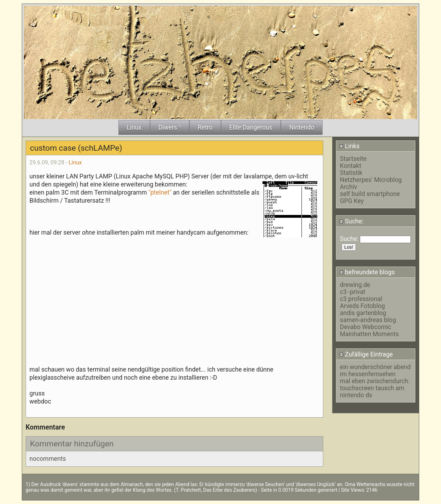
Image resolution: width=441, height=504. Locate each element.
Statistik (351, 173)
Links (349, 146)
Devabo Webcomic (365, 327)
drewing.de (355, 285)
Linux (75, 162)
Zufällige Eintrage (366, 354)
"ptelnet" (160, 192)
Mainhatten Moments (369, 334)
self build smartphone (370, 194)
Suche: (351, 221)
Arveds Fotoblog (362, 306)
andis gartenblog (363, 313)
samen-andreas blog (368, 320)
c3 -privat (352, 292)
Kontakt (351, 166)
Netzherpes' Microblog (371, 180)
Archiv (348, 187)
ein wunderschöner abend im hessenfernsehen (375, 371)
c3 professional (361, 299)
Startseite (353, 159)
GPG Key (352, 201)
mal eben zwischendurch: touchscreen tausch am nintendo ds (375, 388)
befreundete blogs (367, 272)
